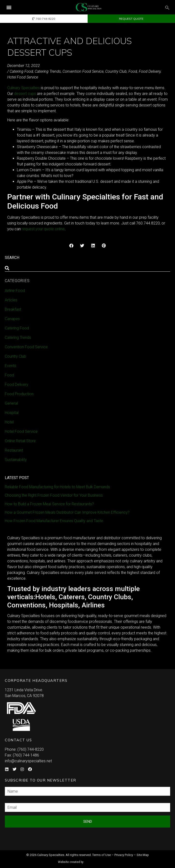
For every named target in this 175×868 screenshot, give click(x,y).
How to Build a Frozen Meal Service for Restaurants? (49, 504)
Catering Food (21, 71)
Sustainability (16, 460)
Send (88, 822)
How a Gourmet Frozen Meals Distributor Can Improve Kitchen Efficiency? (67, 512)
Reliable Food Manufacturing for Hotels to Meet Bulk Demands (57, 487)
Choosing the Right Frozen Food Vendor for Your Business (54, 495)
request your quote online (43, 229)
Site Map (143, 855)
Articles (11, 300)
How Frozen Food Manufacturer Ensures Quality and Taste (54, 521)
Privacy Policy (124, 855)
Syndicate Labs (101, 860)
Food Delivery (150, 71)
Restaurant (14, 450)
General (11, 403)
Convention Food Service (83, 71)
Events (10, 366)
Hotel (9, 422)
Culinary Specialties (24, 88)
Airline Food (15, 291)
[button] (9, 7)
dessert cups (25, 94)
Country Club (116, 71)
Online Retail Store (20, 441)
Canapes (12, 319)
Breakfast (13, 309)
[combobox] (87, 268)
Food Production (19, 394)
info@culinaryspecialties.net (28, 761)
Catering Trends (48, 71)
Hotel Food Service (23, 77)
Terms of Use (101, 855)
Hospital (12, 413)
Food (133, 71)
